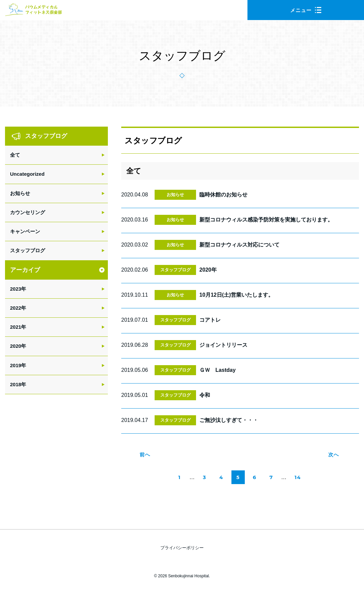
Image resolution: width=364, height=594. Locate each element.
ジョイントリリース (223, 345)
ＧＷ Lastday (217, 370)
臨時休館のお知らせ (223, 195)
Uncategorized (27, 174)
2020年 (208, 270)
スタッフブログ (175, 270)
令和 (205, 395)
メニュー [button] (306, 10)
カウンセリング (28, 212)
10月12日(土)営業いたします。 (236, 295)
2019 (16, 365)
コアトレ (210, 320)
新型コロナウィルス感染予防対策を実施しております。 (266, 220)
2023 (16, 289)
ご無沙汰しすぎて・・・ (229, 420)
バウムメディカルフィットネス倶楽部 (33, 12)
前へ (145, 455)
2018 (16, 384)
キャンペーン (25, 231)
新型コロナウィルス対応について (239, 245)
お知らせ (175, 195)
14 (299, 479)
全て (15, 155)
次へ (334, 455)
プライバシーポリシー (182, 548)
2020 (16, 346)
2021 (16, 327)
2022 (16, 308)
